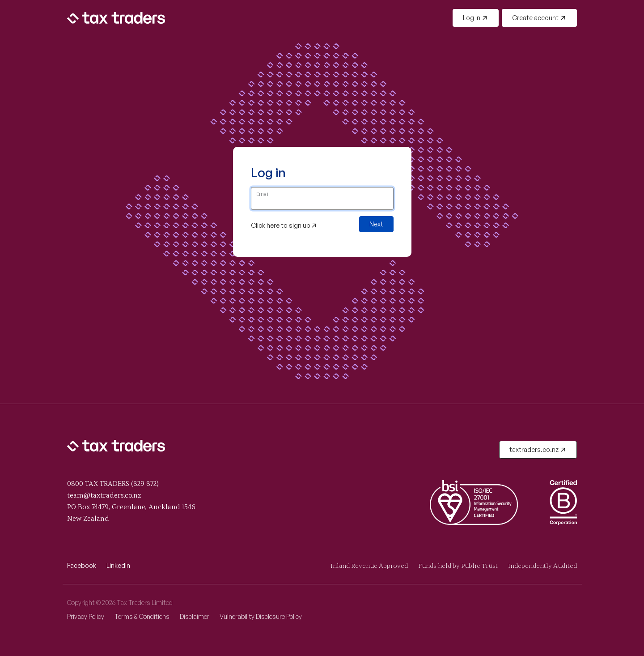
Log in (475, 18)
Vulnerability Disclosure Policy (261, 616)
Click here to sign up (284, 225)
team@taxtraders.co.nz (104, 496)
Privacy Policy (86, 616)
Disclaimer (195, 616)
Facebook (82, 565)
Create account (539, 18)
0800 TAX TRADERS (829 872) (113, 484)
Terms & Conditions (142, 616)
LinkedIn (118, 565)
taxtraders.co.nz (538, 449)
